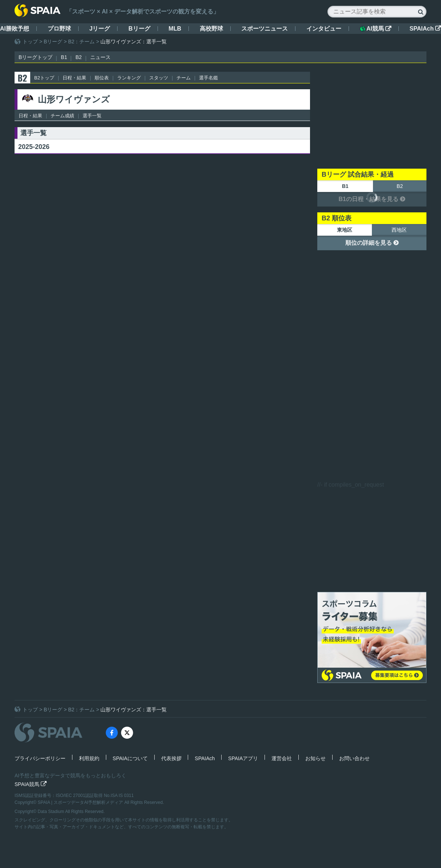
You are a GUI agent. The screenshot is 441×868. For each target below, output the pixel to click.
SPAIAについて (130, 758)
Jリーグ (100, 29)
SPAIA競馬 (31, 784)
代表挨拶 (171, 758)
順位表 (102, 78)
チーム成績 (62, 116)
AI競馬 (376, 29)
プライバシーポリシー (40, 758)
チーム (184, 78)
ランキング (129, 78)
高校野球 (211, 29)
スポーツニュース (265, 29)
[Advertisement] (372, 117)
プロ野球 (59, 29)
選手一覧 (92, 116)
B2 (78, 57)
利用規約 (89, 758)
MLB (175, 29)
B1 (64, 57)
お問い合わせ (354, 758)
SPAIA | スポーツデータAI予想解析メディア (81, 802)
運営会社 (282, 758)
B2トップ (44, 78)
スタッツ (159, 78)
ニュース (100, 57)
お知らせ (315, 758)
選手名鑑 (208, 78)
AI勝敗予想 (15, 29)
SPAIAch (425, 29)
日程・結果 (74, 78)
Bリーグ (139, 29)
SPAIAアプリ (243, 758)
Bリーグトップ (35, 57)
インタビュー (324, 29)
